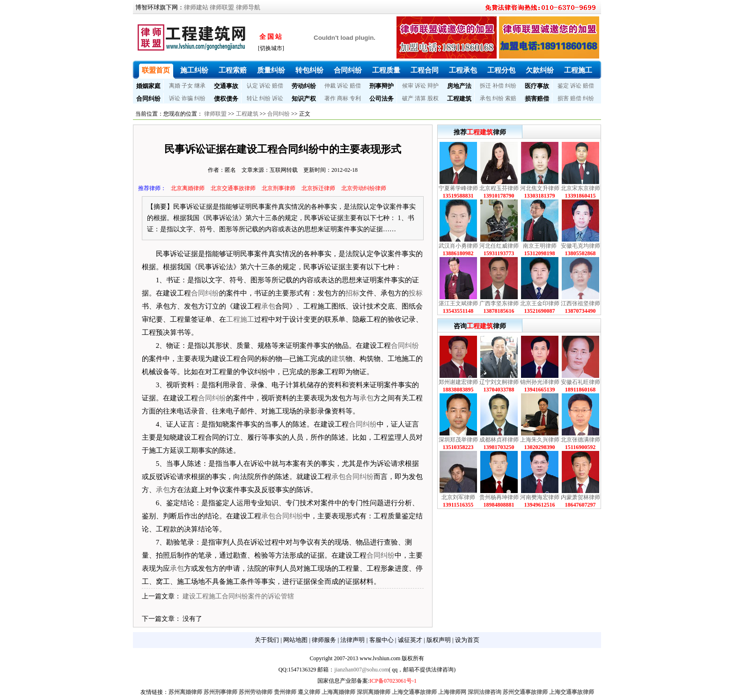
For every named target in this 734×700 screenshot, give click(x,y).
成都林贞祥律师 (499, 440)
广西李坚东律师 (499, 303)
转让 (252, 98)
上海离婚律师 (338, 692)
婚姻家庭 (148, 86)
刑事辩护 (382, 86)
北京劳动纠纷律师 (364, 188)
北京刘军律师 (458, 497)
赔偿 (278, 86)
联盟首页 (156, 70)
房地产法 (459, 86)
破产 (408, 98)
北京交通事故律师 (233, 188)
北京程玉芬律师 (499, 188)
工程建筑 (459, 99)
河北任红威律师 (499, 246)
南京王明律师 (540, 246)
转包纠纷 (309, 70)
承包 (485, 98)
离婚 (175, 86)
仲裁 (330, 86)
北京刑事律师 (279, 188)
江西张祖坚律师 (580, 303)
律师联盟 (222, 7)
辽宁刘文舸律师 (499, 382)
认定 (252, 86)
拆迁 (485, 86)
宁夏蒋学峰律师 (458, 188)
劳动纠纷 (304, 86)
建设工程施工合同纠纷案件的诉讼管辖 (238, 596)
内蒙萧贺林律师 (580, 497)
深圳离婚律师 (374, 692)
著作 (330, 98)
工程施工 (578, 70)
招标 (352, 293)
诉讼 (265, 86)
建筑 (338, 359)
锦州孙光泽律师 (540, 382)
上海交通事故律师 (414, 692)
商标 (343, 98)
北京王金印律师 (540, 303)
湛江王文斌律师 (458, 303)
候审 (408, 86)
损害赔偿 (537, 99)
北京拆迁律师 (318, 188)
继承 (200, 86)
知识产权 (304, 99)
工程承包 (463, 70)
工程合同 (425, 70)
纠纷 (511, 86)
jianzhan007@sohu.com (361, 670)
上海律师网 (452, 692)
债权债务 (226, 99)
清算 (420, 98)
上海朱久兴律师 (540, 440)
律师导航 (248, 7)
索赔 (511, 98)
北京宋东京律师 (580, 188)
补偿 (498, 86)
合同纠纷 (348, 70)
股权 (433, 98)
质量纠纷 (271, 70)
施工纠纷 (194, 70)
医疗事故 (537, 86)
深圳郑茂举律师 (458, 440)
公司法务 (382, 99)
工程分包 (501, 70)
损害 (563, 98)
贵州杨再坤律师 (499, 497)
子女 (187, 86)
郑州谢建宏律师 (458, 382)
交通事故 (226, 86)
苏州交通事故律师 (525, 692)
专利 (355, 98)
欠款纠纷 (540, 70)
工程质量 (386, 70)
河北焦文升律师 (540, 188)
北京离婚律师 (188, 188)
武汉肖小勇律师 (458, 246)
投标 (416, 293)
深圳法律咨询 (484, 692)
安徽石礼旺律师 (580, 382)
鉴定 (563, 86)
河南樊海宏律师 (540, 497)
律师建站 (196, 7)
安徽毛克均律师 (580, 246)
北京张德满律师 (580, 440)
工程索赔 (233, 70)
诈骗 (187, 98)
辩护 (433, 86)
